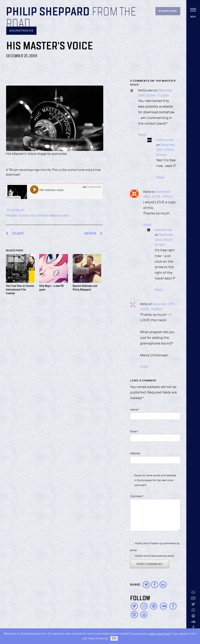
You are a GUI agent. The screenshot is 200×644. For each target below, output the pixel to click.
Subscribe (168, 11)
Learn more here (159, 634)
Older (18, 234)
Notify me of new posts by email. (155, 556)
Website (135, 453)
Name (135, 410)
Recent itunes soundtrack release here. (37, 216)
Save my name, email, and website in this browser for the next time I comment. (155, 480)
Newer (93, 234)
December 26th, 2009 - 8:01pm (166, 150)
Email (134, 432)
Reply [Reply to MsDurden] (142, 135)
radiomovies (165, 140)
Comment (137, 496)
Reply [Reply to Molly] (144, 367)
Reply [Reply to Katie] (147, 225)
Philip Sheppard (48, 12)
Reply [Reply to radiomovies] (160, 178)
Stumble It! (15, 210)
